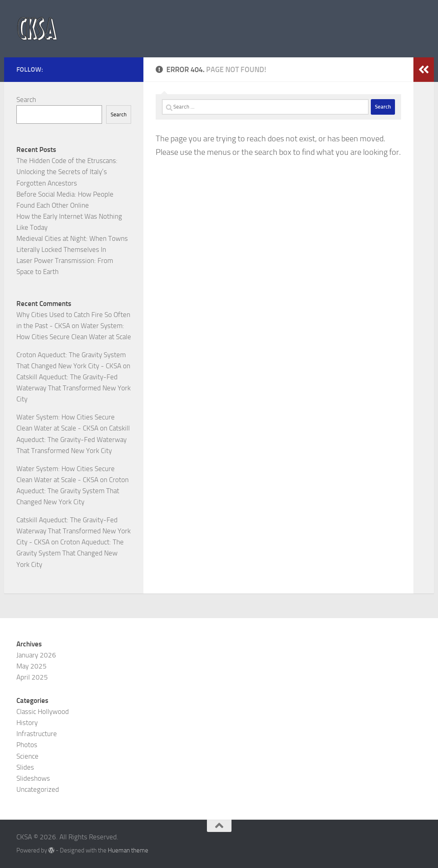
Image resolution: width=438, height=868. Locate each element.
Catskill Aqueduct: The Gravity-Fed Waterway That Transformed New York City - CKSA (74, 531)
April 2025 (32, 677)
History (27, 723)
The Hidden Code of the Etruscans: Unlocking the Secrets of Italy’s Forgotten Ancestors (67, 172)
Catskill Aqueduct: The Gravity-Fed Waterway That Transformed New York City (74, 388)
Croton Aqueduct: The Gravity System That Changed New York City (73, 491)
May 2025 (32, 666)
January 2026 (36, 655)
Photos (27, 745)
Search (26, 100)
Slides (25, 767)
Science (27, 756)
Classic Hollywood (43, 712)
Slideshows (33, 778)
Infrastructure (37, 734)
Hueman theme (128, 850)
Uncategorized (38, 789)
